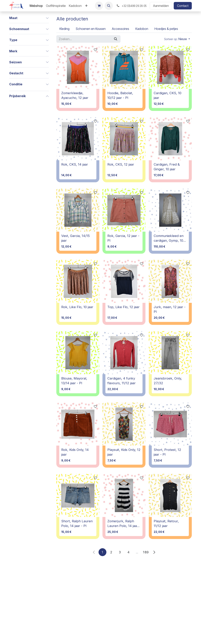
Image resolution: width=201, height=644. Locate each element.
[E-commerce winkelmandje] (99, 6)
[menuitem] (36, 6)
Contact (183, 6)
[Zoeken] (116, 39)
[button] (109, 6)
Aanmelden (161, 6)
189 (146, 552)
